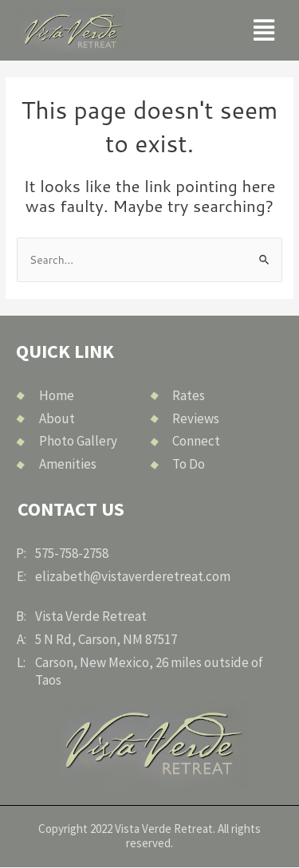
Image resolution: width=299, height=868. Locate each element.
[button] (264, 31)
